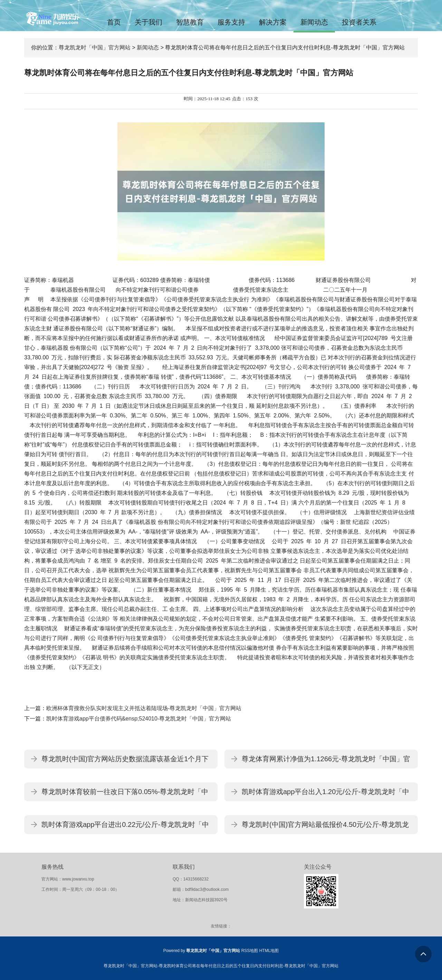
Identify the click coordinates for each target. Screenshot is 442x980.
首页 (114, 22)
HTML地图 (269, 951)
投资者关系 (359, 22)
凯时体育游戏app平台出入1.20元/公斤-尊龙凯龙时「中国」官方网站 (325, 795)
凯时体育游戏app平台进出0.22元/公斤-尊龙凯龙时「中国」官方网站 (125, 827)
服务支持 (231, 22)
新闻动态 (314, 22)
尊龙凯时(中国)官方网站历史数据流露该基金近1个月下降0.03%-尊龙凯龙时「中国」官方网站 (125, 762)
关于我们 (148, 22)
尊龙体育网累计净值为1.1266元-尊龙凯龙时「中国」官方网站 (326, 762)
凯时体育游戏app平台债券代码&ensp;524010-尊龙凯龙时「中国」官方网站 (139, 719)
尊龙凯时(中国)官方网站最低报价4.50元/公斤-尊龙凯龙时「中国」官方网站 (325, 827)
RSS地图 (250, 951)
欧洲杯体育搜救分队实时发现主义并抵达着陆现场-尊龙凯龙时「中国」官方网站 (144, 708)
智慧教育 (190, 22)
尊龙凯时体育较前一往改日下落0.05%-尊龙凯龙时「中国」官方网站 (125, 795)
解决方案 (273, 22)
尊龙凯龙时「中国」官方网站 (95, 48)
